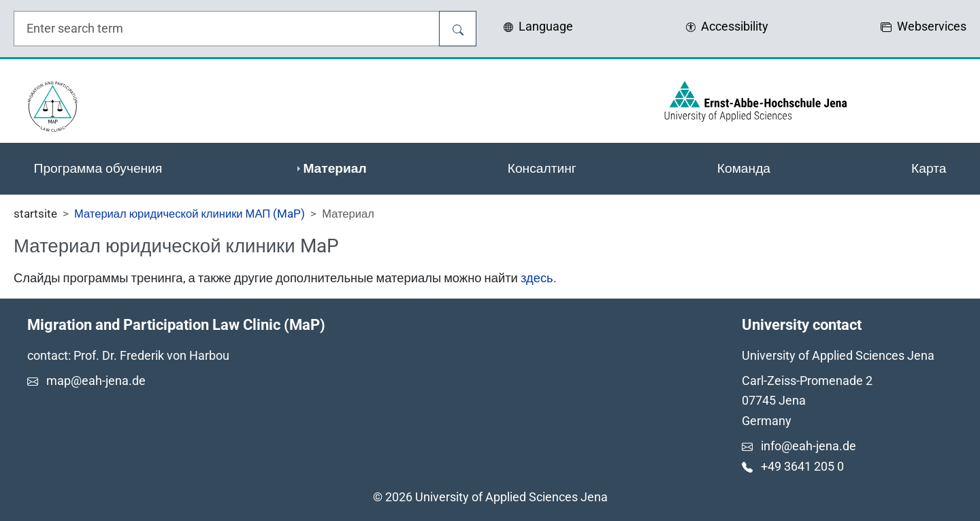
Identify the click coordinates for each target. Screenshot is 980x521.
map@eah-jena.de (96, 381)
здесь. (539, 278)
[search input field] (227, 29)
